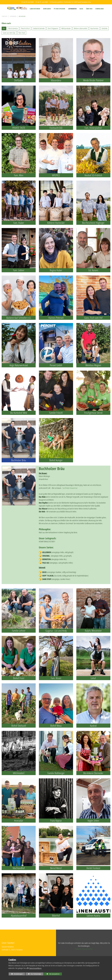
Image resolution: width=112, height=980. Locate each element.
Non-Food (22, 33)
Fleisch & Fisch (25, 28)
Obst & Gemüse (13, 28)
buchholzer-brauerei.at (70, 488)
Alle (4, 28)
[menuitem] (35, 9)
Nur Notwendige (33, 974)
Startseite (4, 16)
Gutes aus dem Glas (9, 33)
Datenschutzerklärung (35, 968)
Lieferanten (13, 16)
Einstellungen (16, 974)
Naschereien (94, 28)
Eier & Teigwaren (53, 28)
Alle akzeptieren (52, 974)
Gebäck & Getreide (39, 28)
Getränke (105, 28)
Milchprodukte (66, 28)
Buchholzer (22, 16)
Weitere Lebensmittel (80, 28)
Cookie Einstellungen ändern (84, 949)
